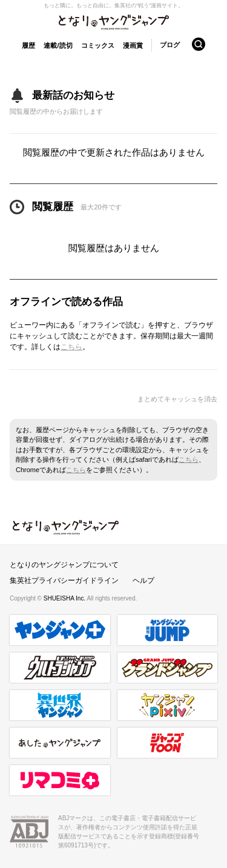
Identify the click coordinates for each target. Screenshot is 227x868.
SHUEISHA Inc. (65, 598)
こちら (71, 347)
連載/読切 (58, 45)
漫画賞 (133, 45)
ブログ (170, 45)
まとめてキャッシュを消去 (177, 399)
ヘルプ (143, 580)
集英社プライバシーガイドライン (64, 580)
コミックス (98, 45)
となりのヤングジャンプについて (64, 565)
